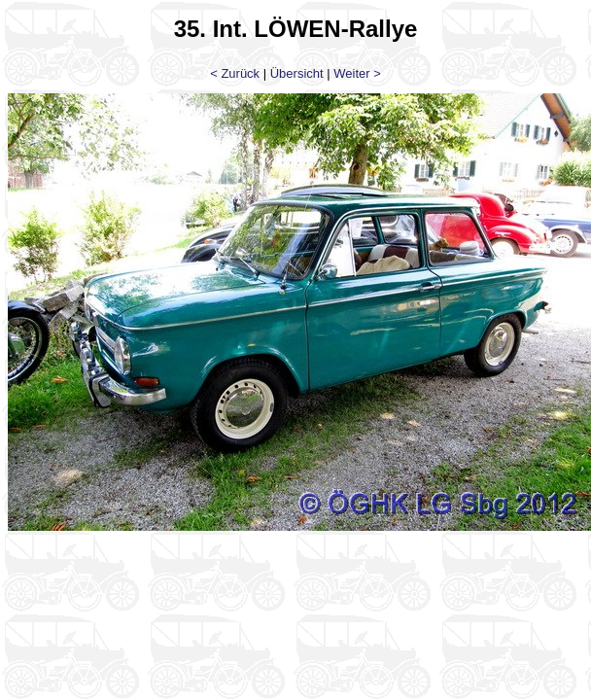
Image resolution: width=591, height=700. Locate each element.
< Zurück (235, 73)
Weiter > (357, 73)
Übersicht (297, 73)
